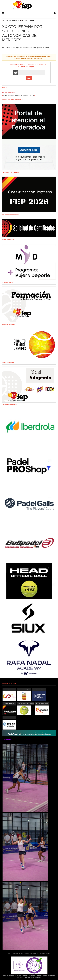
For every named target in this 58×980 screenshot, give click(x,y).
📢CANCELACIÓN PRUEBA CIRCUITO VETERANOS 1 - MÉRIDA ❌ (19, 95)
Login (29, 78)
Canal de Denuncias (15, 975)
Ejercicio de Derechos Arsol (26, 977)
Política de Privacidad (28, 975)
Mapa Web (38, 977)
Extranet (6, 975)
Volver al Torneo (29, 21)
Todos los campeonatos (12, 21)
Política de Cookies (42, 975)
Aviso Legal (51, 975)
